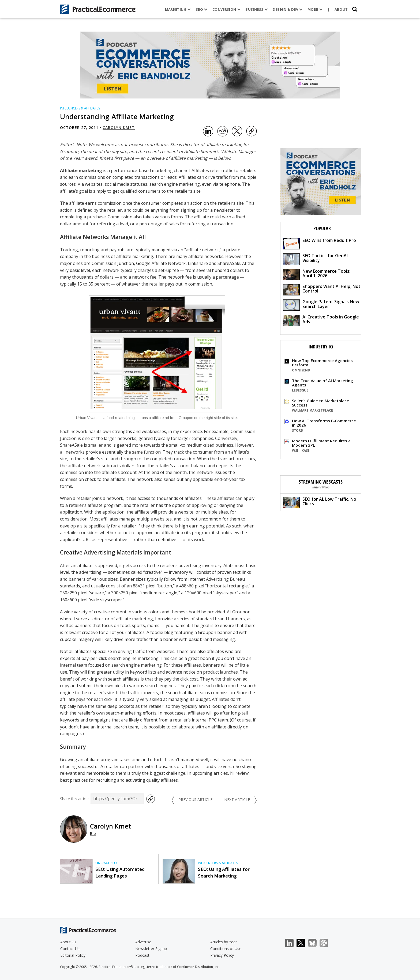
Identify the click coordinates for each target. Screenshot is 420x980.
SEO (202, 9)
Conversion (227, 9)
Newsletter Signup (151, 949)
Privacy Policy (222, 955)
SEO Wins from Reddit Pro (320, 243)
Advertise (143, 942)
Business (257, 9)
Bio (93, 833)
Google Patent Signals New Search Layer (321, 305)
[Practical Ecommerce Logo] (98, 9)
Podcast (142, 955)
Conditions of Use (226, 949)
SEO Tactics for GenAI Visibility (315, 259)
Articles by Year (224, 942)
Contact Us (70, 949)
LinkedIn (292, 943)
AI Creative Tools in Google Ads (321, 320)
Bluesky (315, 943)
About (341, 9)
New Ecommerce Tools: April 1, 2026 (317, 274)
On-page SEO (106, 863)
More (315, 9)
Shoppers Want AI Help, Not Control (322, 289)
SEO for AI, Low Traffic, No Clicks (320, 502)
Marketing (178, 9)
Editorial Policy (73, 955)
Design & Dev (288, 9)
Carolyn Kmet (119, 128)
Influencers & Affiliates (80, 108)
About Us (68, 942)
